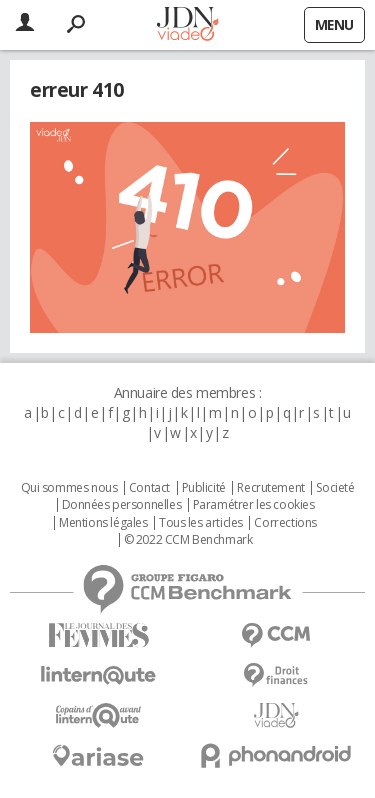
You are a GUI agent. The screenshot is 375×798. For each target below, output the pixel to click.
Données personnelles (122, 505)
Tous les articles (201, 523)
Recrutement (270, 488)
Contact (149, 488)
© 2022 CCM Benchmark (188, 540)
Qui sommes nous (69, 488)
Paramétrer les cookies (254, 505)
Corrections (285, 523)
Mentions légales (103, 523)
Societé (335, 488)
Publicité (204, 488)
